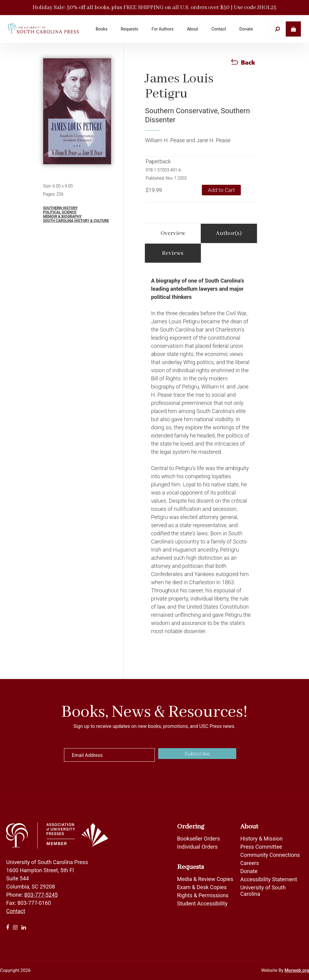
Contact (16, 911)
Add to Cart (221, 190)
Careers (250, 863)
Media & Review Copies (205, 879)
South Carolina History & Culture (76, 221)
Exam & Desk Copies (202, 887)
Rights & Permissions (203, 895)
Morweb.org (297, 970)
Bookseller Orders (199, 839)
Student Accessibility (203, 903)
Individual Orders (198, 847)
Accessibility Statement (269, 879)
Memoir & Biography (62, 216)
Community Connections (270, 855)
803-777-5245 (41, 895)
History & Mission (261, 839)
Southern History (60, 208)
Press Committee (261, 847)
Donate (249, 871)
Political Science (60, 212)
